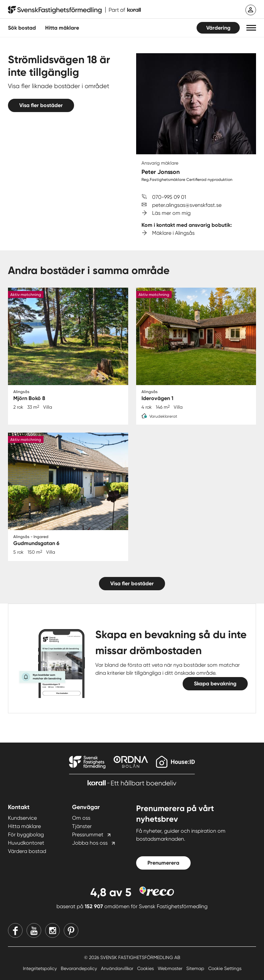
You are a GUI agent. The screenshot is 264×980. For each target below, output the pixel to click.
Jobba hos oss (90, 843)
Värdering (218, 28)
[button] (251, 28)
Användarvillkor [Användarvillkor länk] (118, 968)
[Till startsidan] (74, 10)
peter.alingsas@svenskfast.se (187, 205)
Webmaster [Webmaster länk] (171, 968)
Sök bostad (22, 28)
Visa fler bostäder (41, 105)
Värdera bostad (27, 851)
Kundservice (22, 818)
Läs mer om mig (171, 213)
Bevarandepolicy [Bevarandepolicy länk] (80, 968)
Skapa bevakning (215, 684)
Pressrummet (88, 835)
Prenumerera (163, 863)
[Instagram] (52, 930)
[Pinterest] (71, 930)
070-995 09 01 (169, 197)
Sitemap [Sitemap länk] (196, 968)
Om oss (81, 818)
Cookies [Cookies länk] (146, 968)
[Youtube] (34, 930)
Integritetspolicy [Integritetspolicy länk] (41, 968)
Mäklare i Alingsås (173, 233)
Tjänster (82, 826)
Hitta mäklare (24, 826)
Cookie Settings (225, 968)
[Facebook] (15, 930)
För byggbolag (26, 835)
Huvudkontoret (26, 843)
